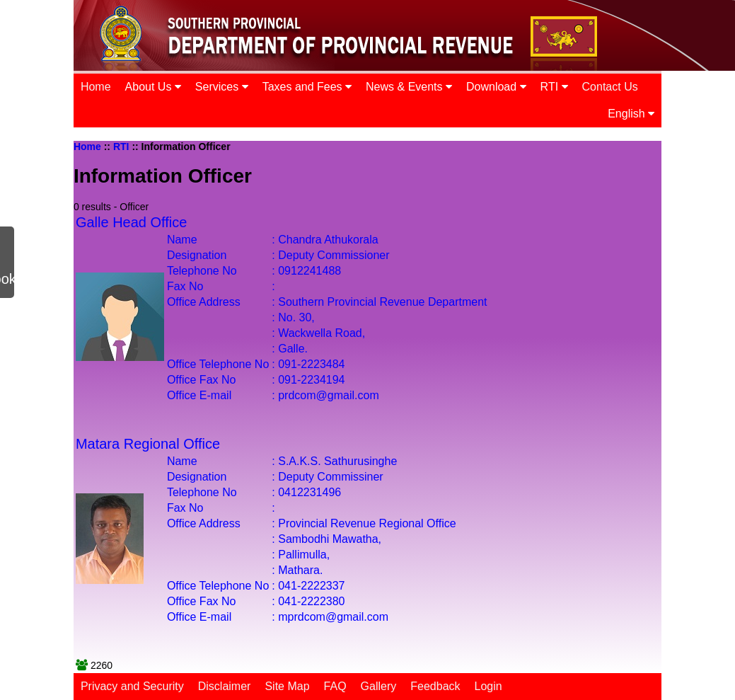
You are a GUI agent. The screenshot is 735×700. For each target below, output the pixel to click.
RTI (554, 87)
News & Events (409, 87)
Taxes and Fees (307, 87)
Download (496, 87)
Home (96, 87)
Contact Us (610, 87)
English (631, 114)
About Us (153, 87)
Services (222, 87)
